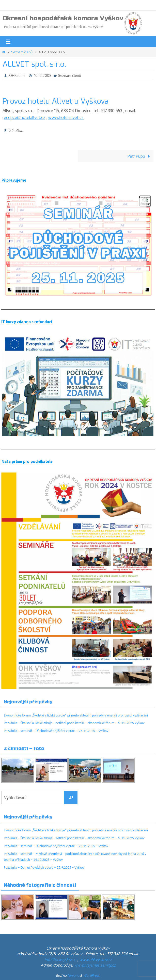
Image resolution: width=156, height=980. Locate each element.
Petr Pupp (140, 156)
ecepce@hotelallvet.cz (25, 117)
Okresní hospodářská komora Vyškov (63, 18)
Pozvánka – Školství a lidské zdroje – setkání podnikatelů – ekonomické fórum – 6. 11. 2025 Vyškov (74, 723)
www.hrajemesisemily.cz (95, 965)
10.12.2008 (43, 75)
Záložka (16, 130)
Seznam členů (22, 52)
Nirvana (73, 975)
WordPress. (92, 975)
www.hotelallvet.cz (66, 117)
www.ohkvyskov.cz (96, 960)
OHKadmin (18, 75)
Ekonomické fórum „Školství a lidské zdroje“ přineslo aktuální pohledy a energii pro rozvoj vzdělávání (76, 715)
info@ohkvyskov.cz (61, 960)
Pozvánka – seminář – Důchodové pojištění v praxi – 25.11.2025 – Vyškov (56, 731)
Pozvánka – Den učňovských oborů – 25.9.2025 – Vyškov (44, 868)
